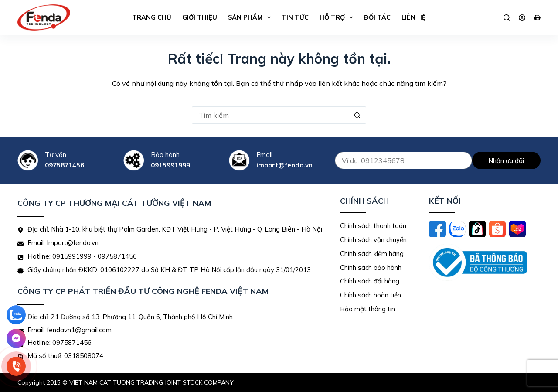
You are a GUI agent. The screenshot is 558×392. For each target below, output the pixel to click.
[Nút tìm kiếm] (357, 115)
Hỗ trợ (338, 17)
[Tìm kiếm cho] (270, 115)
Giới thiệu (200, 17)
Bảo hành (165, 155)
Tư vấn (56, 155)
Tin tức (295, 17)
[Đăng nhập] (522, 18)
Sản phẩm (251, 17)
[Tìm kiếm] (507, 18)
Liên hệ (414, 17)
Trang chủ (152, 17)
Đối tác (377, 17)
